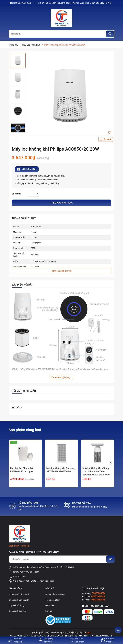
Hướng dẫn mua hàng (55, 594)
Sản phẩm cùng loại (25, 430)
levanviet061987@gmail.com (26, 572)
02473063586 (25, 3)
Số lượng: (16, 194)
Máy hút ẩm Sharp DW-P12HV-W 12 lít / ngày (22, 470)
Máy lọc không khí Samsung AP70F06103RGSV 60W (61, 470)
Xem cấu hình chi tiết (62, 271)
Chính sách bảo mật (18, 611)
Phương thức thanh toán (19, 594)
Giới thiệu (50, 605)
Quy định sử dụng (16, 605)
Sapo (89, 632)
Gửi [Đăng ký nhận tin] (110, 559)
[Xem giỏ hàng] (108, 640)
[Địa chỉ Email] (62, 559)
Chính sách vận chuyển (19, 600)
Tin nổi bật (18, 408)
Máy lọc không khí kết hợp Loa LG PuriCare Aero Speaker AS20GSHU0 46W (96, 471)
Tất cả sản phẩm (53, 600)
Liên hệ (49, 611)
